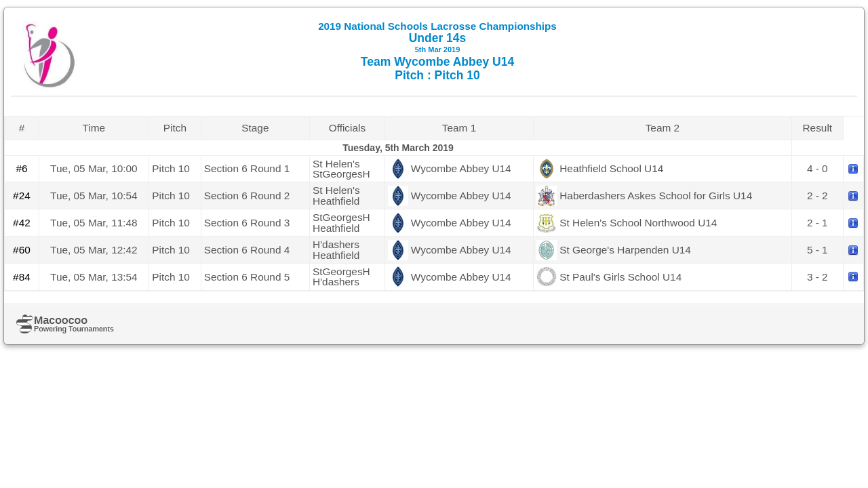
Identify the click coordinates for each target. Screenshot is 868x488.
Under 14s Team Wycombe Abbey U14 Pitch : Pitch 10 (437, 51)
